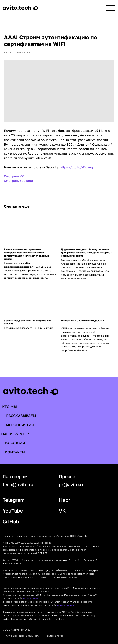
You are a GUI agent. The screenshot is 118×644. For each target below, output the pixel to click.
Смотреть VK (14, 176)
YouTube (13, 511)
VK (62, 511)
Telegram (14, 500)
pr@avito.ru (72, 484)
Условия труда (55, 636)
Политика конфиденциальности (21, 636)
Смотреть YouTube (18, 181)
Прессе (67, 477)
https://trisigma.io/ (67, 605)
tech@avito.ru (18, 484)
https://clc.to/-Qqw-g (76, 167)
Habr (65, 500)
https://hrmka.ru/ (32, 598)
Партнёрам (15, 477)
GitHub (11, 522)
